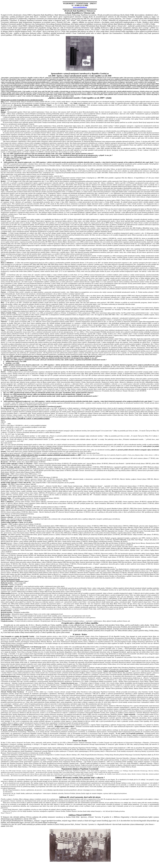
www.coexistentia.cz (80, 7)
